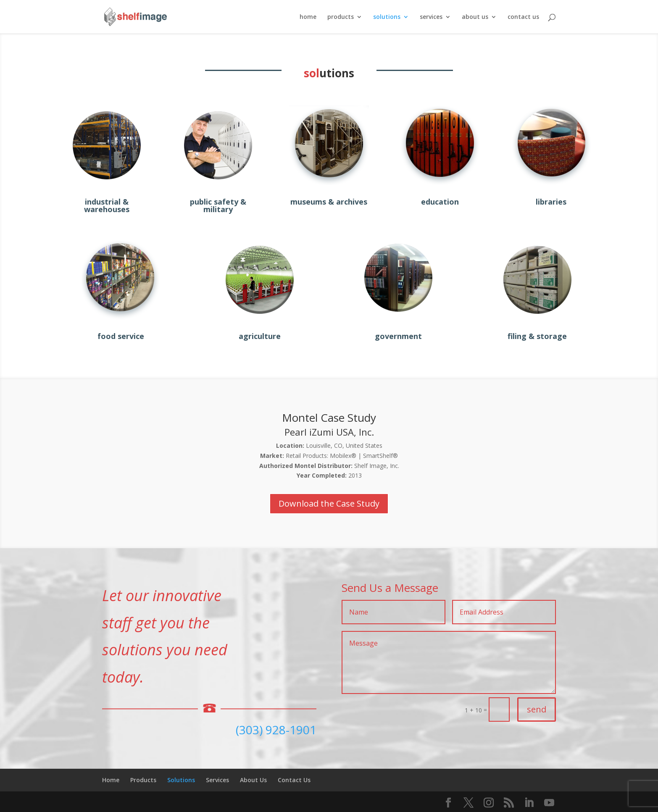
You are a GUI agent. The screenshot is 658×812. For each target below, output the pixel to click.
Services (217, 780)
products (341, 17)
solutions (387, 17)
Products (143, 780)
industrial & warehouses (107, 205)
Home (111, 780)
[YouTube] (549, 803)
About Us (253, 780)
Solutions (181, 780)
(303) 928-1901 (276, 730)
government (398, 336)
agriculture (260, 336)
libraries (551, 202)
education (440, 202)
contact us (523, 17)
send (537, 709)
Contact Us (294, 780)
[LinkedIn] (529, 803)
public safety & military (218, 205)
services (431, 17)
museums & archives (329, 202)
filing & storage (537, 336)
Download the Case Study (329, 503)
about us (475, 17)
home (308, 17)
